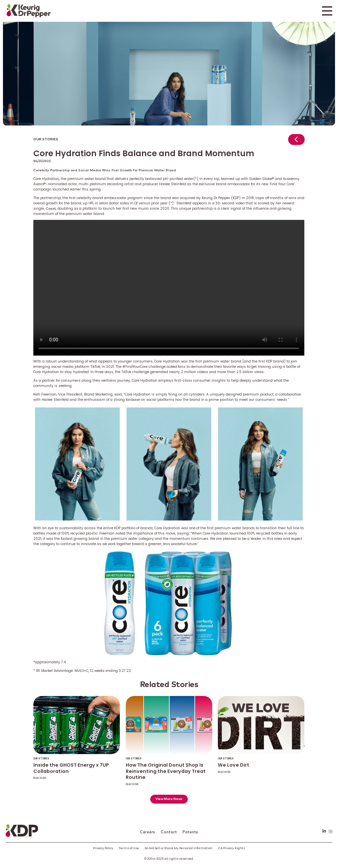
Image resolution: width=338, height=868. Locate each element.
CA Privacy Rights (232, 848)
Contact (169, 832)
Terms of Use (129, 848)
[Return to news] (296, 141)
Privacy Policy (103, 848)
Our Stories (46, 139)
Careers (148, 832)
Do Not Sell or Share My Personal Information (179, 848)
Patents (190, 832)
